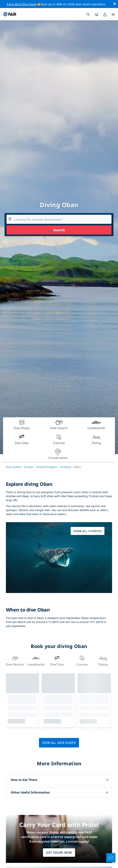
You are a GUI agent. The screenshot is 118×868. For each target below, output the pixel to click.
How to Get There (24, 780)
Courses (82, 661)
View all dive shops (59, 743)
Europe (29, 467)
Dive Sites (57, 661)
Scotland (65, 467)
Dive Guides (14, 467)
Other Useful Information (30, 792)
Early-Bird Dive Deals (22, 4)
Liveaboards (36, 661)
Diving (103, 661)
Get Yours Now (59, 853)
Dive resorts (15, 661)
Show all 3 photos (88, 531)
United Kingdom (47, 467)
